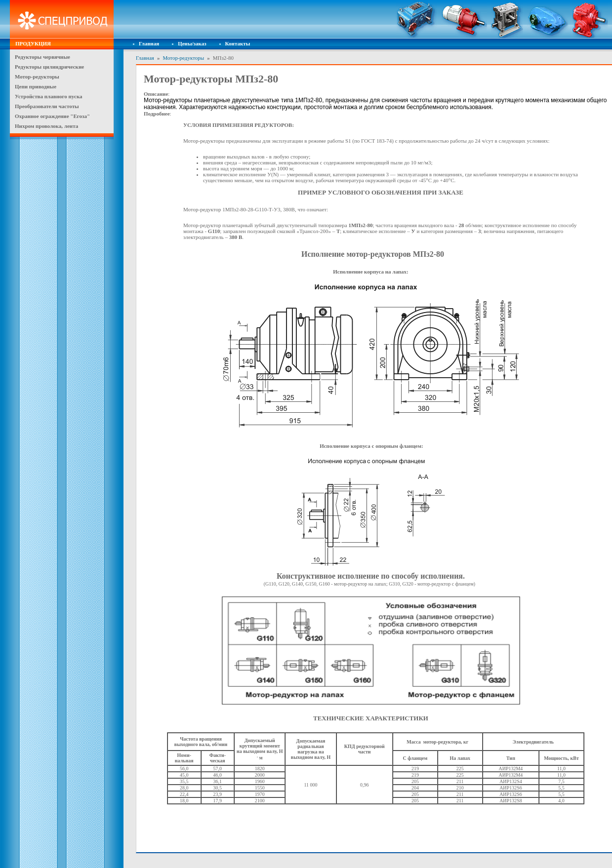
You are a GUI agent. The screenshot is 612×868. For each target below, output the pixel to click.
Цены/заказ (192, 43)
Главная (149, 43)
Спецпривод (62, 19)
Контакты (238, 43)
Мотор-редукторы (183, 58)
